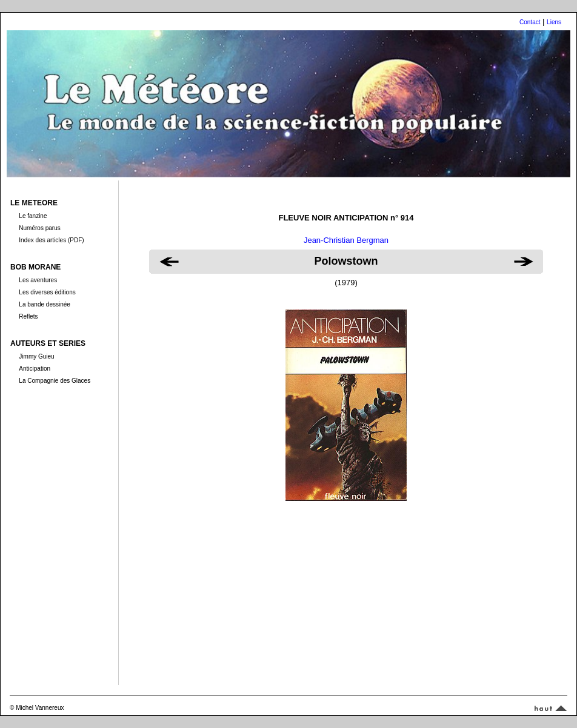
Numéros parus (39, 228)
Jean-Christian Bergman (346, 240)
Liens (554, 22)
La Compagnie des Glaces (55, 381)
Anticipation (35, 369)
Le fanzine (33, 216)
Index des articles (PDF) (51, 240)
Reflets (28, 316)
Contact (530, 22)
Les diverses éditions (47, 292)
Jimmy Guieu (36, 356)
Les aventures (38, 280)
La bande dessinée (45, 304)
